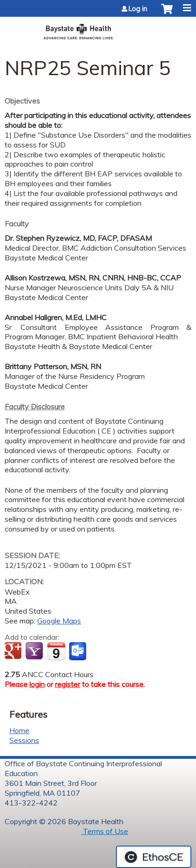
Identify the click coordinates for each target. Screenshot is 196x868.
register (68, 684)
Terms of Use (105, 831)
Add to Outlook (78, 651)
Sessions (24, 740)
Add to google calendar (14, 651)
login (37, 684)
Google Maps (59, 621)
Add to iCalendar (56, 651)
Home (19, 730)
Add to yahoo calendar (35, 651)
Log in (138, 9)
